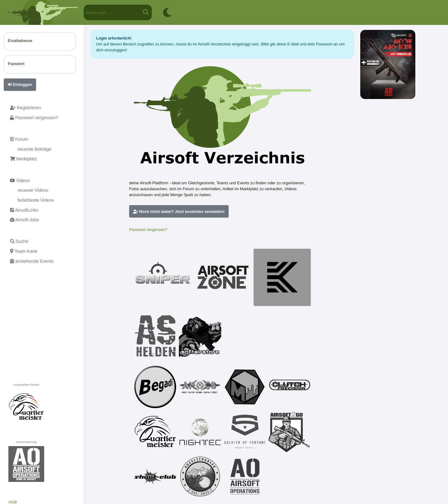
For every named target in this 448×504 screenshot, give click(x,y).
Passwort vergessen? (148, 230)
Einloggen (20, 85)
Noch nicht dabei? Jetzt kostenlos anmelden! (179, 212)
